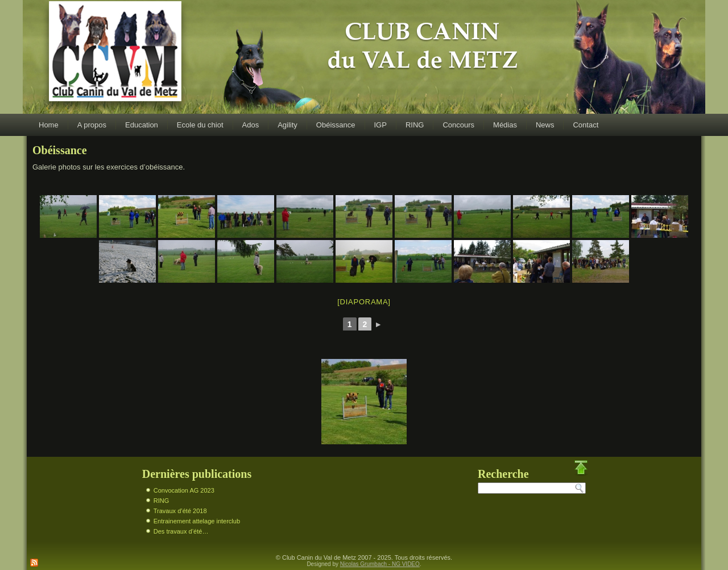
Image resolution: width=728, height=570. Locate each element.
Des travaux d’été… (181, 531)
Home (49, 125)
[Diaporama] (364, 302)
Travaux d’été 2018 (180, 511)
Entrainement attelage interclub (197, 521)
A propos (92, 125)
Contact (586, 125)
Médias (505, 125)
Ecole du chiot (200, 125)
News (545, 125)
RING (415, 125)
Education (142, 125)
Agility (288, 125)
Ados (251, 125)
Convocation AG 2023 (184, 490)
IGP (380, 125)
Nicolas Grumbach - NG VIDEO (380, 564)
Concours (458, 125)
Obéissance (336, 125)
